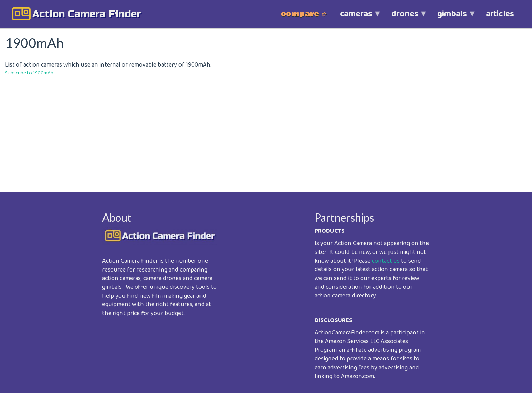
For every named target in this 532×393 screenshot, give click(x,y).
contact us (386, 261)
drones (405, 17)
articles (500, 14)
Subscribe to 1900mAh (29, 73)
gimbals (452, 17)
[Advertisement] (209, 129)
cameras (356, 17)
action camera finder (87, 14)
